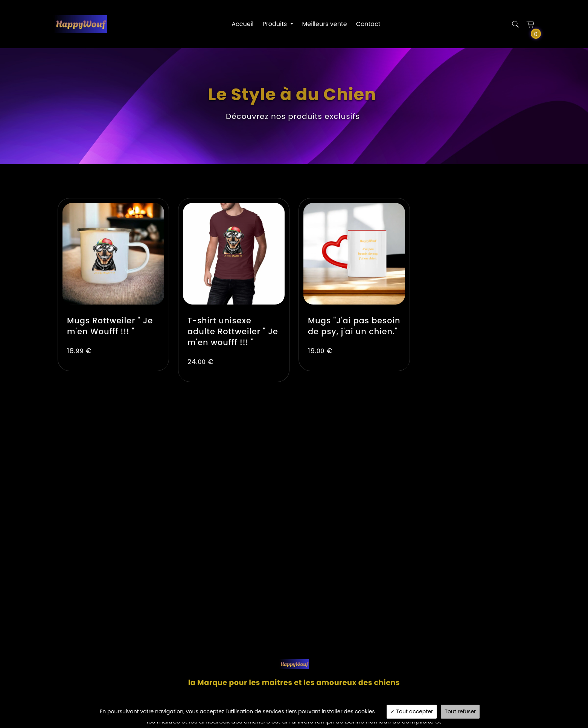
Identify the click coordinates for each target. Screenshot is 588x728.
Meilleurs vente (325, 24)
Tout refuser (460, 711)
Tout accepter (412, 711)
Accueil (242, 24)
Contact (368, 24)
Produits (276, 24)
